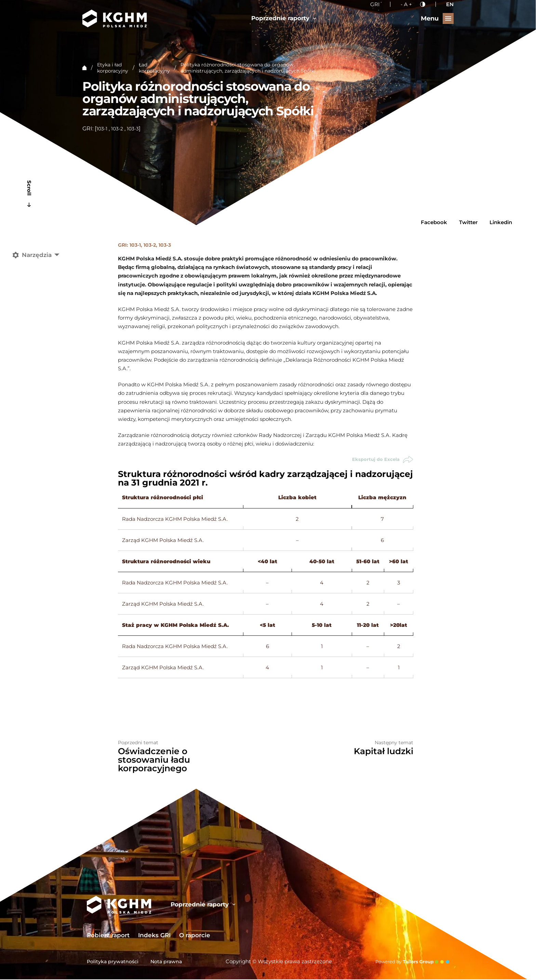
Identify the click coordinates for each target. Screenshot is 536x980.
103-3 (133, 129)
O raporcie (195, 936)
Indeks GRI (154, 936)
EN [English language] (450, 4)
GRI (375, 4)
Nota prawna (166, 962)
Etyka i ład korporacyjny (113, 68)
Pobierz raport (108, 936)
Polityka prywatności (113, 962)
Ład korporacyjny (154, 68)
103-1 (102, 129)
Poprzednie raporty (284, 18)
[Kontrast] (423, 4)
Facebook (434, 222)
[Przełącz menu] (437, 18)
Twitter (468, 222)
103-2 (117, 129)
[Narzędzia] (38, 255)
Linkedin (501, 222)
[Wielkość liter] (406, 4)
